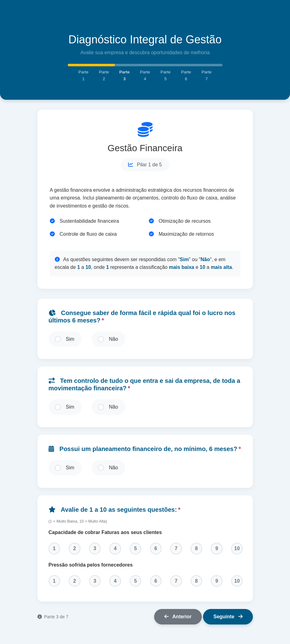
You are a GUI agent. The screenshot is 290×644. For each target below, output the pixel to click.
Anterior (178, 621)
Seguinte (228, 621)
